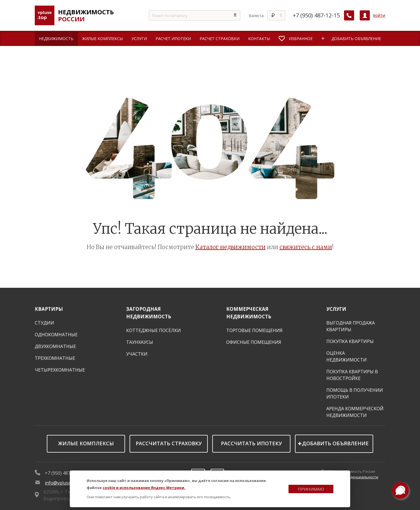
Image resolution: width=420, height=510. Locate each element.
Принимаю (311, 489)
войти (379, 15)
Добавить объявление (335, 443)
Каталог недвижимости (230, 247)
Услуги (336, 309)
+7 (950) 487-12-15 (316, 15)
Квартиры (49, 309)
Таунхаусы (140, 342)
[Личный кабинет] (365, 15)
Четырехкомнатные (60, 370)
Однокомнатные (56, 335)
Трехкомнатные (55, 358)
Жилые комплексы (86, 443)
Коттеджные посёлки (154, 330)
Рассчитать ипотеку (251, 443)
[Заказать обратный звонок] (349, 15)
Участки (137, 354)
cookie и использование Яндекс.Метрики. (144, 488)
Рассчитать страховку (169, 443)
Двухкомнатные (55, 346)
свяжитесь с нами (306, 247)
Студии (44, 323)
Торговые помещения (254, 330)
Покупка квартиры (350, 341)
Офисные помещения (254, 342)
